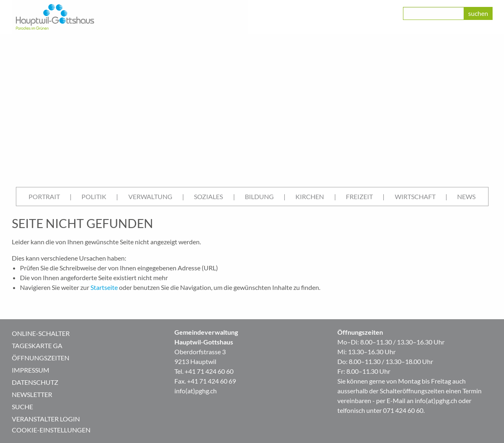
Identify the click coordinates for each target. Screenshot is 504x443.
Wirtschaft (415, 196)
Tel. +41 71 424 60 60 (204, 371)
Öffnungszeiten (41, 358)
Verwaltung (150, 196)
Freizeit (359, 196)
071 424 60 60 (403, 410)
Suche (22, 407)
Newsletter (32, 394)
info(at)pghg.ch (196, 391)
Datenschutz (35, 382)
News (466, 196)
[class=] (434, 13)
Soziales (208, 196)
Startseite (104, 287)
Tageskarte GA (37, 345)
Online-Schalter (41, 333)
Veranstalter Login (46, 419)
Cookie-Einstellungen (51, 430)
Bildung (259, 196)
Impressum (31, 370)
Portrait (44, 196)
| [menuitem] (71, 196)
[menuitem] (44, 197)
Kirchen (310, 196)
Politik (94, 196)
